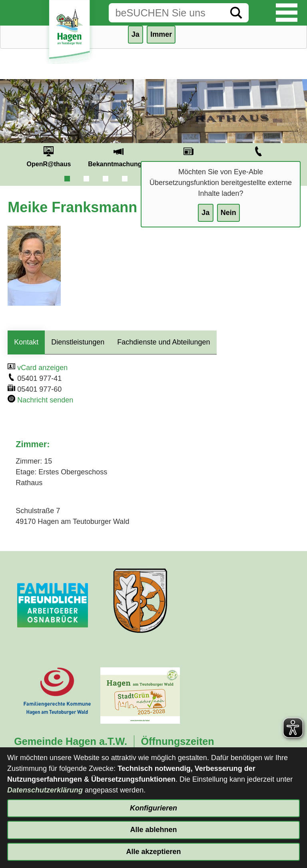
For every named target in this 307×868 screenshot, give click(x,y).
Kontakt (26, 342)
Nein (228, 213)
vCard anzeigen (42, 368)
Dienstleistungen (78, 342)
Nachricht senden (45, 400)
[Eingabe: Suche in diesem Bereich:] (166, 13)
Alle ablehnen (153, 830)
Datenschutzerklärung (45, 790)
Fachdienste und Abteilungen (163, 342)
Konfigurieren (153, 808)
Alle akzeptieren (153, 852)
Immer (161, 34)
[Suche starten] (236, 13)
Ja (205, 213)
